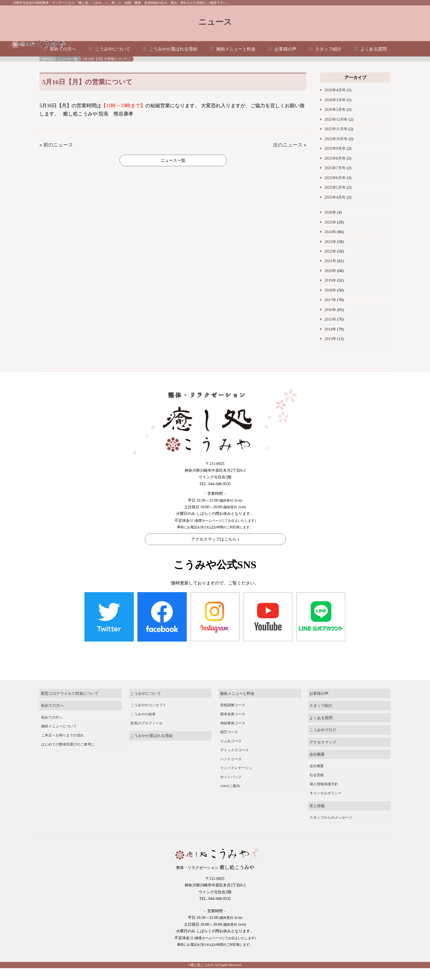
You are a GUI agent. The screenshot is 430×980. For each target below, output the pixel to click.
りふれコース (231, 719)
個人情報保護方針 (324, 762)
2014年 (330, 329)
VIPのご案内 (230, 764)
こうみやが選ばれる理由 (173, 49)
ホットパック (231, 755)
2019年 (330, 280)
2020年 (330, 271)
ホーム (47, 59)
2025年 (330, 222)
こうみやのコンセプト (148, 683)
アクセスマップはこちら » (215, 539)
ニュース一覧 (67, 59)
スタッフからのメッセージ (331, 795)
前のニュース (58, 145)
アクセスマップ (323, 720)
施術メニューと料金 (236, 49)
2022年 (330, 251)
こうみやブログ (323, 707)
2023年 (330, 242)
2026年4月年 (335, 90)
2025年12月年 (336, 119)
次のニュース (288, 145)
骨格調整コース (233, 683)
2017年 (330, 300)
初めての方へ (63, 49)
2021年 (330, 261)
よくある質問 (374, 49)
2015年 (330, 319)
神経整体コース (233, 701)
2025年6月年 (335, 178)
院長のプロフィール (147, 701)
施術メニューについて (59, 704)
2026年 (330, 212)
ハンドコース (231, 737)
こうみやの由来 (143, 692)
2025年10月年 (336, 139)
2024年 (330, 232)
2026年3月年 (335, 100)
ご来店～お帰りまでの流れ (63, 713)
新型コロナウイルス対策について (70, 671)
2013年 (330, 339)
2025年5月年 (335, 187)
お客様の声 (285, 49)
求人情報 (317, 783)
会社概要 (317, 732)
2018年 (330, 290)
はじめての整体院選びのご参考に (68, 722)
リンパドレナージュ (236, 746)
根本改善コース (233, 692)
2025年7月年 (335, 168)
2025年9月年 (335, 148)
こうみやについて (113, 49)
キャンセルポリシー (326, 771)
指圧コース (229, 710)
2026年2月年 (335, 109)
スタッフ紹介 (328, 49)
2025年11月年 (336, 129)
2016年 (330, 310)
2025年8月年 (335, 158)
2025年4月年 (335, 197)
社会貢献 (317, 753)
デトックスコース (234, 728)
